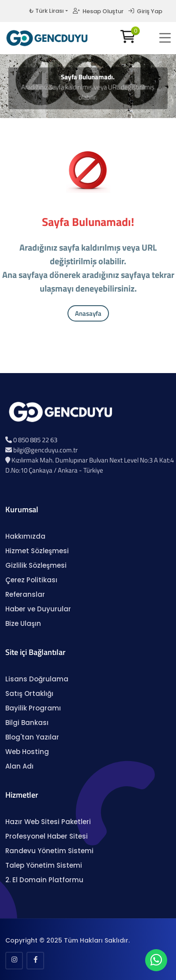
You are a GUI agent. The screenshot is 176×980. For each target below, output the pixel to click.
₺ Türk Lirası (46, 11)
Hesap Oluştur (98, 11)
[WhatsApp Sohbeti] (156, 962)
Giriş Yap (145, 11)
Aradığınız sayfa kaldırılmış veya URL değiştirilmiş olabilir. (88, 92)
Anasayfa (88, 313)
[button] (165, 38)
